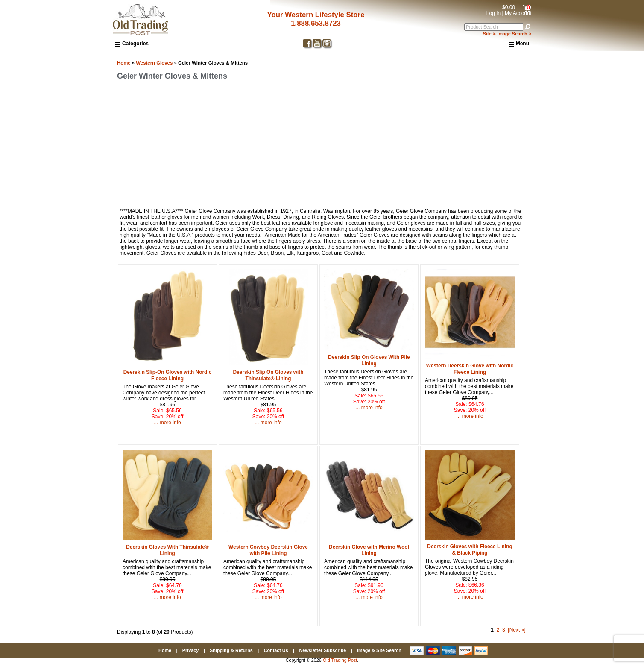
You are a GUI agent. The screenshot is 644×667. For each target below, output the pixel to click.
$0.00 (509, 7)
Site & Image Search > (507, 34)
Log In (493, 13)
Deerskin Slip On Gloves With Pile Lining (369, 360)
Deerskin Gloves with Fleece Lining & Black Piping (470, 550)
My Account (518, 13)
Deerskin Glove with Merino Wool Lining (369, 550)
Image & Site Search (379, 650)
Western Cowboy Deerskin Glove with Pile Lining (268, 550)
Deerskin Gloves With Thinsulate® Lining (167, 550)
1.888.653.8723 (316, 23)
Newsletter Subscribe (322, 650)
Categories (132, 44)
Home (124, 63)
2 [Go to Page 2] (498, 630)
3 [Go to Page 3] (504, 630)
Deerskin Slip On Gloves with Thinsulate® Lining (268, 375)
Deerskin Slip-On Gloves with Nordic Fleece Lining (168, 375)
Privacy (190, 650)
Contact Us (276, 650)
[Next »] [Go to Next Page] (517, 630)
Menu (519, 44)
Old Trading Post (340, 660)
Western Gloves (154, 63)
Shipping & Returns (231, 650)
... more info (167, 423)
